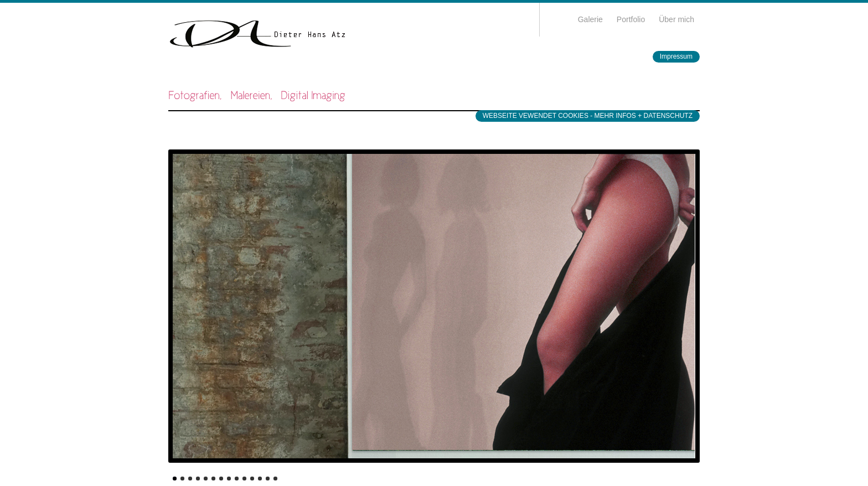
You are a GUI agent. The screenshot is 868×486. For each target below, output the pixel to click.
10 (244, 479)
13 (268, 479)
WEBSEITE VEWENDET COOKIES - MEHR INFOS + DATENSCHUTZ (588, 116)
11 (252, 479)
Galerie (590, 19)
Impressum (676, 56)
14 (275, 479)
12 (260, 479)
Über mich (676, 19)
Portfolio (631, 19)
